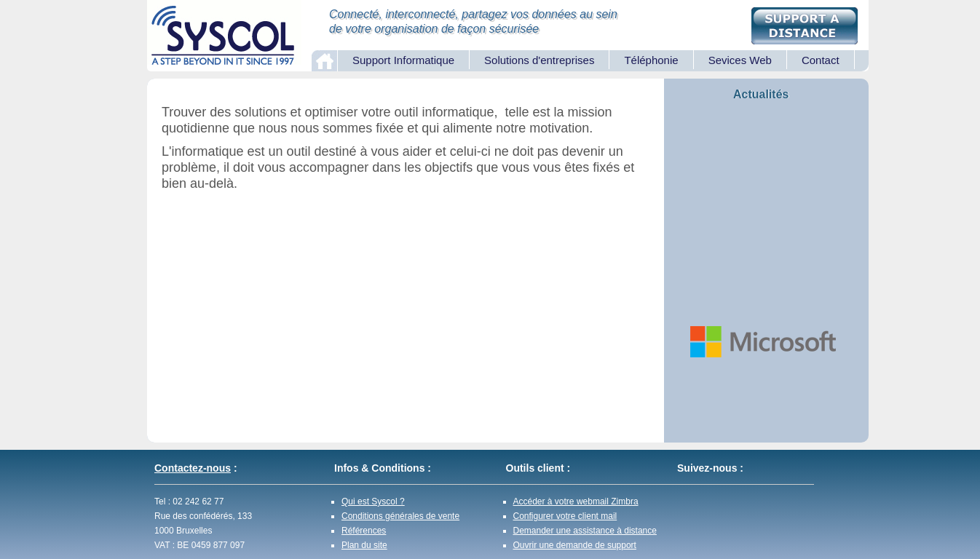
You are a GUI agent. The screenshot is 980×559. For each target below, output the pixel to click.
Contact (821, 60)
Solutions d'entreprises (539, 60)
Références (364, 531)
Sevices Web (740, 60)
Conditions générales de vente (400, 516)
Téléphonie (651, 60)
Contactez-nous (193, 468)
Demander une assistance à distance (585, 531)
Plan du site (364, 545)
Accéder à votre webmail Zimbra (576, 501)
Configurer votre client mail (565, 516)
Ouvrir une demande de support (575, 545)
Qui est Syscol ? (373, 501)
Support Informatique (403, 60)
